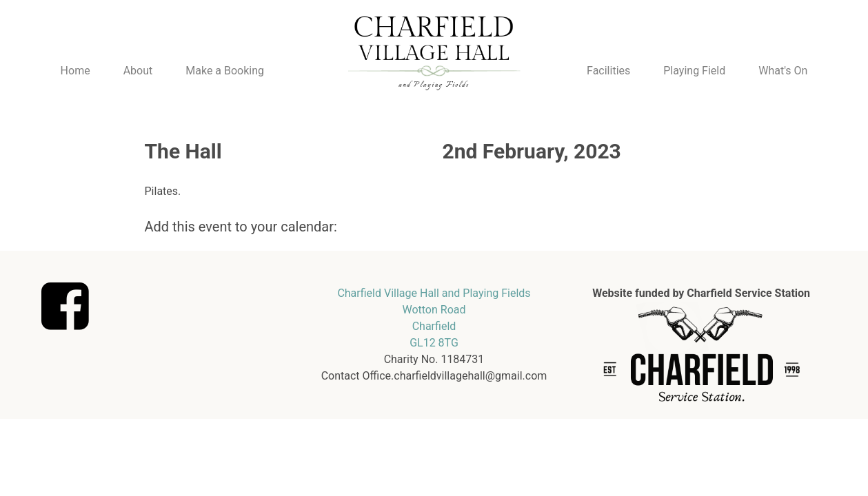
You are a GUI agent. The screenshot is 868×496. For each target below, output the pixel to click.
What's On (783, 71)
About (138, 71)
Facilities (608, 71)
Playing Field (694, 71)
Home (75, 71)
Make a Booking (225, 71)
